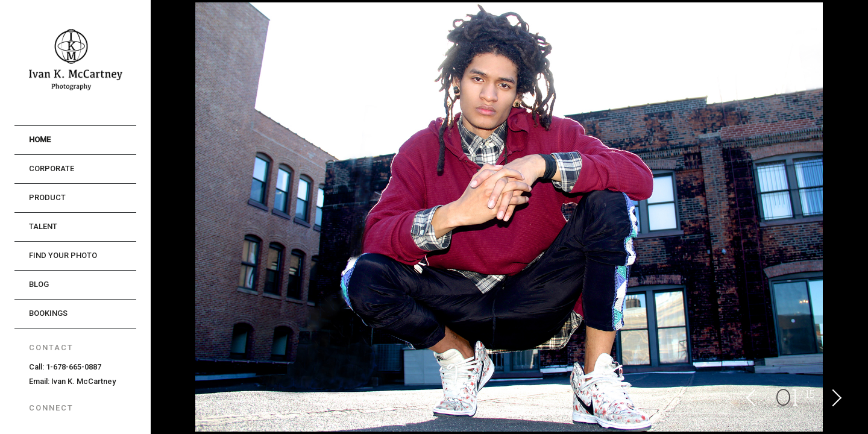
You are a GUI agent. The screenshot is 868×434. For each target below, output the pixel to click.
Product (47, 197)
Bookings (48, 313)
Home (40, 140)
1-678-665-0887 (74, 367)
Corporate (52, 168)
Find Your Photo (63, 255)
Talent (43, 226)
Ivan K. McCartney (83, 381)
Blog (39, 284)
